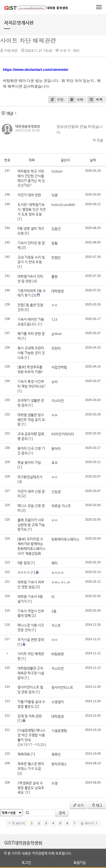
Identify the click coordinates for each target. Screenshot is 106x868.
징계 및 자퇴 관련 (30, 716)
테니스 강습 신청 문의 (31, 508)
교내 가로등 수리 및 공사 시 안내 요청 (31, 260)
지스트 (56, 625)
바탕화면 (58, 654)
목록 (95, 100)
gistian (57, 334)
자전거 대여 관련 (29, 195)
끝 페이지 (89, 823)
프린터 (56, 348)
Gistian (57, 171)
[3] (24, 248)
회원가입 (80, 862)
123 (54, 320)
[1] (20, 219)
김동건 (56, 229)
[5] (27, 233)
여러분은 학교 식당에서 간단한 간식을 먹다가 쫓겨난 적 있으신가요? (31, 178)
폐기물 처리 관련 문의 (31, 336)
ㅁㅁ (55, 415)
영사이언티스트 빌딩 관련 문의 (30, 689)
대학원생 (58, 291)
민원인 (56, 257)
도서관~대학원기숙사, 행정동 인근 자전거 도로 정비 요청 (32, 209)
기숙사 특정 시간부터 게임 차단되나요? (32, 384)
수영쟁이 (58, 702)
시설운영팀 (59, 730)
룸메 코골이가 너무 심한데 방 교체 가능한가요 (31, 525)
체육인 (56, 754)
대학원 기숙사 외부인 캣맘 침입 (31, 584)
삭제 (75, 100)
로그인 (26, 862)
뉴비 (55, 382)
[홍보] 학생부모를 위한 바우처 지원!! (30, 369)
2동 (54, 611)
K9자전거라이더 (63, 434)
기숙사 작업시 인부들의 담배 (31, 613)
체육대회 (24, 754)
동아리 (56, 448)
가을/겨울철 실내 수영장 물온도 (31, 704)
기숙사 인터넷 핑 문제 (31, 245)
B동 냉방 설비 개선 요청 (31, 231)
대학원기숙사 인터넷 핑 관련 (30, 279)
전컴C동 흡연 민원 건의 (30, 307)
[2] (24, 496)
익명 (55, 195)
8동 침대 (24, 563)
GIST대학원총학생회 (23, 843)
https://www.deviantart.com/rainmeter (36, 70)
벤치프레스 (59, 764)
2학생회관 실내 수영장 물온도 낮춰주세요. (31, 788)
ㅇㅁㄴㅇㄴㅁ (61, 582)
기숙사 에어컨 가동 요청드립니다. (31, 322)
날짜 (93, 160)
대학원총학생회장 (28, 126)
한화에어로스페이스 (65, 539)
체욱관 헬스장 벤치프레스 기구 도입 (31, 766)
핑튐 (55, 243)
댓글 (98, 140)
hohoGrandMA (63, 205)
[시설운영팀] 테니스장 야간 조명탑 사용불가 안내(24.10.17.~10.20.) (32, 737)
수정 (56, 100)
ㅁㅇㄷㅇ (24, 572)
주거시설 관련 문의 (31, 639)
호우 (55, 463)
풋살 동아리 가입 (29, 462)
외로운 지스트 (61, 506)
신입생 (56, 492)
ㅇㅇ (55, 305)
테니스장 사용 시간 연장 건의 (31, 627)
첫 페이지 (17, 823)
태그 (97, 805)
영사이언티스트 (62, 687)
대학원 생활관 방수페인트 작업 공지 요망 (31, 420)
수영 (55, 783)
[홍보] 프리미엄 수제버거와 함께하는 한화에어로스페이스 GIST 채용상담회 (32, 546)
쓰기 (78, 805)
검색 (62, 813)
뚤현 (55, 276)
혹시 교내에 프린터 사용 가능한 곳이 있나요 (31, 353)
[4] (35, 281)
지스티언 (58, 401)
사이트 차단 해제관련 (28, 41)
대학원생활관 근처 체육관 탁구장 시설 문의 (31, 673)
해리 (55, 563)
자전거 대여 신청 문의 (31, 494)
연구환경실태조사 (30, 477)
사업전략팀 (59, 367)
